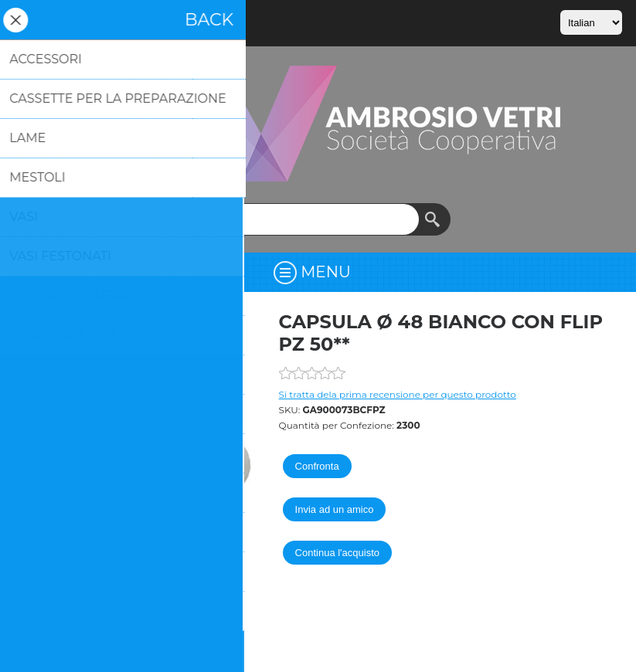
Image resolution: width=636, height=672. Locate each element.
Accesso (68, 20)
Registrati (28, 20)
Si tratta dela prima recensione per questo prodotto (398, 394)
